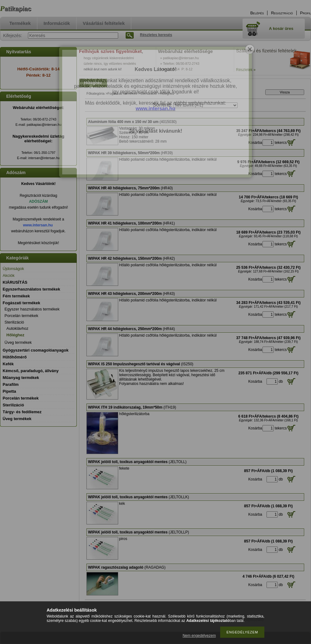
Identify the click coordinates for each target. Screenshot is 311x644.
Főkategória (95, 93)
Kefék (8, 364)
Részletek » (246, 70)
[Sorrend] (205, 105)
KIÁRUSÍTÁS (15, 282)
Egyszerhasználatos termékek (32, 289)
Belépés (257, 13)
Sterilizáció (149, 93)
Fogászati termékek (123, 93)
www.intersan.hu (38, 225)
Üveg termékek (18, 342)
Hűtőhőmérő (15, 357)
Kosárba (255, 143)
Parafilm (11, 384)
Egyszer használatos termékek (32, 309)
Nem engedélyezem (199, 636)
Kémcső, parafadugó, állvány (31, 371)
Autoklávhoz (18, 328)
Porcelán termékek (21, 316)
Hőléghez (16, 335)
